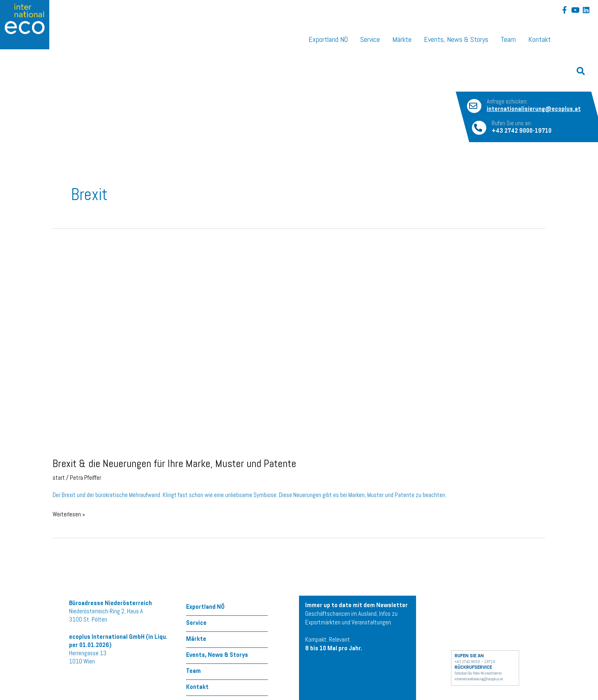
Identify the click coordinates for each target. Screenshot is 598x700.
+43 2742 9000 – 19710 (475, 662)
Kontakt (539, 40)
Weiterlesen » (69, 514)
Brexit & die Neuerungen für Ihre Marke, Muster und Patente (174, 465)
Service (370, 40)
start (59, 479)
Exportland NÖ (328, 40)
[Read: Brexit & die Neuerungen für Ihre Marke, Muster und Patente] (244, 347)
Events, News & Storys (456, 40)
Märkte (402, 40)
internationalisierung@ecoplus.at (479, 679)
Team (508, 40)
